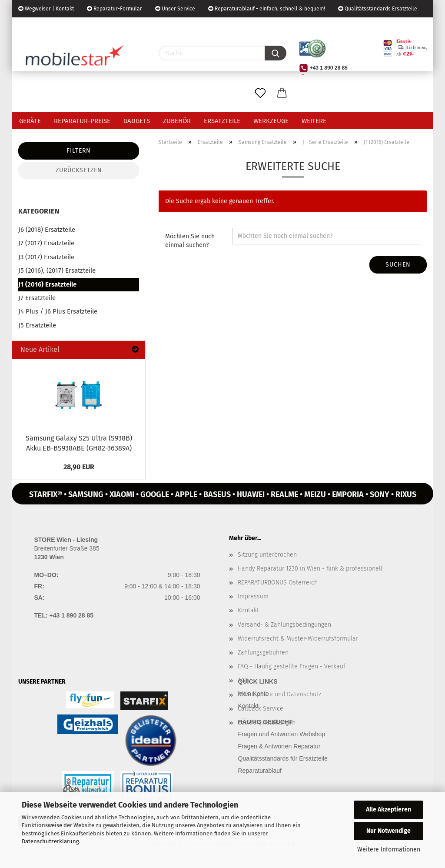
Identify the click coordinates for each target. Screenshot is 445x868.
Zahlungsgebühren (263, 653)
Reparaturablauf (260, 771)
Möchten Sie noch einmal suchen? (190, 241)
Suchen (398, 265)
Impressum (253, 596)
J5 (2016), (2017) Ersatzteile (57, 270)
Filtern (79, 151)
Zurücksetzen (79, 170)
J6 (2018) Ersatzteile (47, 230)
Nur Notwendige (389, 831)
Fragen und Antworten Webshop (282, 734)
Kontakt (248, 610)
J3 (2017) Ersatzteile (46, 257)
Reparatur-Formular (115, 9)
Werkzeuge (271, 121)
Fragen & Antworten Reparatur (279, 746)
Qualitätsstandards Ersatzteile (378, 9)
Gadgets (137, 121)
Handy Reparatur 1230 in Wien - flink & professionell (310, 569)
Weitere (314, 121)
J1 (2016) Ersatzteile (47, 284)
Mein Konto (254, 694)
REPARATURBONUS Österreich (278, 583)
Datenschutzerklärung (50, 841)
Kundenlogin (103, 26)
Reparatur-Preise (82, 121)
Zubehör (177, 121)
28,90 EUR (79, 467)
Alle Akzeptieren (389, 810)
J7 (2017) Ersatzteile (46, 243)
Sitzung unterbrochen (267, 555)
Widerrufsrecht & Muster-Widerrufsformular (298, 639)
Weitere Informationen (389, 850)
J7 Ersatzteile (37, 298)
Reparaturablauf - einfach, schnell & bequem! (267, 9)
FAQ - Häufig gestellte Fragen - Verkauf (292, 666)
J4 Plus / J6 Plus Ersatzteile (58, 311)
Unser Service (175, 9)
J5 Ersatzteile (37, 325)
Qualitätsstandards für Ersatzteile (283, 758)
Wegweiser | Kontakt (46, 9)
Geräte (30, 121)
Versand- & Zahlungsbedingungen (284, 625)
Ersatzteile (222, 121)
